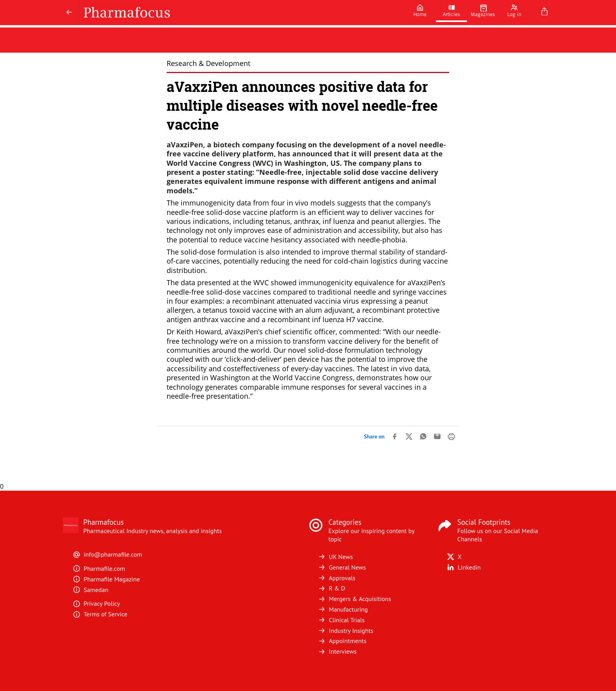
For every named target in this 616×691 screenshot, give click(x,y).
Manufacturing (343, 609)
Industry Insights (346, 631)
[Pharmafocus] (242, 13)
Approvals (337, 578)
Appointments (342, 641)
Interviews (337, 651)
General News (342, 567)
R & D (332, 588)
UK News (335, 557)
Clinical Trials (341, 620)
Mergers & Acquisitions (354, 599)
